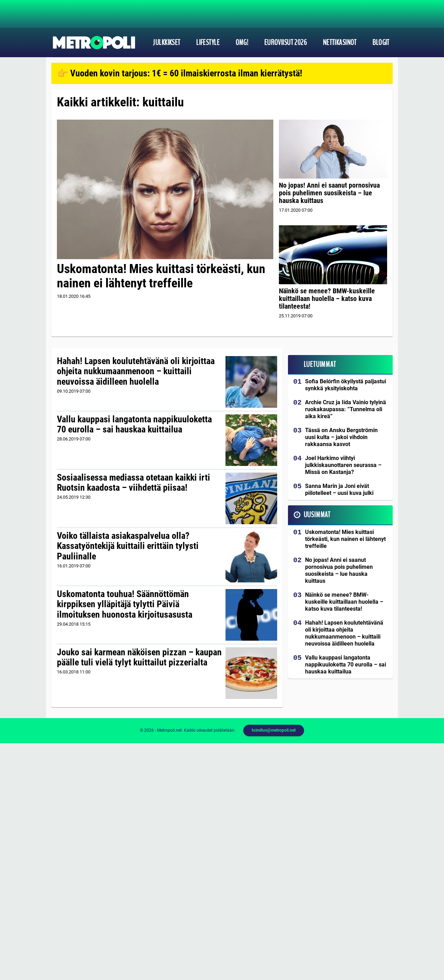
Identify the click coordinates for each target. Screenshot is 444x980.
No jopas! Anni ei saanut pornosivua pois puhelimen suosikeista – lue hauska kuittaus (329, 193)
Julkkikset (166, 43)
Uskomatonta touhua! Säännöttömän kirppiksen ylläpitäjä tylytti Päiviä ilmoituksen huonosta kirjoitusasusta (125, 604)
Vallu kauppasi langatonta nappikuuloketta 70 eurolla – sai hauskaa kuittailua (134, 424)
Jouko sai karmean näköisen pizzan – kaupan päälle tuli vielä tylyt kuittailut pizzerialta (139, 657)
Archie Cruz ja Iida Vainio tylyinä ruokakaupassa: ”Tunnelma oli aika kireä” (346, 409)
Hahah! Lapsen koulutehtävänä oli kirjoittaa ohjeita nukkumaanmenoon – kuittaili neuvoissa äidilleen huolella (136, 371)
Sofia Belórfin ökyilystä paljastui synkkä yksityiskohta (346, 385)
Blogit (381, 43)
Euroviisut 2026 (286, 43)
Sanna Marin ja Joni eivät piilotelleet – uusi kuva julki (339, 489)
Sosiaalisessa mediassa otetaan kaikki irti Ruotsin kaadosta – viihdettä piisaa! (134, 483)
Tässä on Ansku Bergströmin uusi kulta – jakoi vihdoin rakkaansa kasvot (341, 437)
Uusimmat (317, 515)
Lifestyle (208, 43)
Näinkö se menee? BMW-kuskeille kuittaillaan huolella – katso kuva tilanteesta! (327, 299)
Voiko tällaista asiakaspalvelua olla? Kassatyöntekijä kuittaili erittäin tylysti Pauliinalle (128, 546)
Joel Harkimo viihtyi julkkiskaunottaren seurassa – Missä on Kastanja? (343, 465)
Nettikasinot (340, 43)
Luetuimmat (320, 364)
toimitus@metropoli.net (274, 730)
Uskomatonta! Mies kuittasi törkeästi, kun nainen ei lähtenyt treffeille (161, 276)
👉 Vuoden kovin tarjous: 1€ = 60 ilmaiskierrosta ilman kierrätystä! (180, 73)
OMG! (242, 43)
